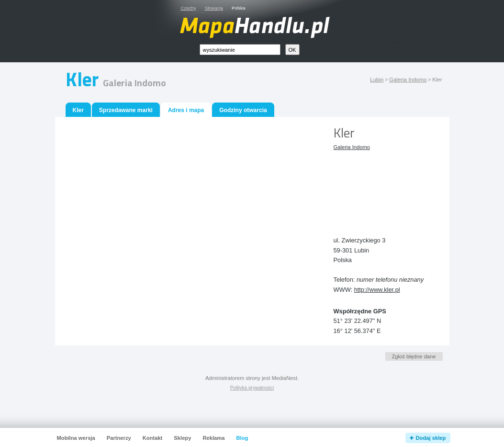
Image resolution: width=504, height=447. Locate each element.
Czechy (189, 8)
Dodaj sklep (431, 438)
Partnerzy (119, 438)
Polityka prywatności (252, 388)
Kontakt (153, 438)
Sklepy (182, 438)
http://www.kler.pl (377, 290)
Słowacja (214, 8)
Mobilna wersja (76, 438)
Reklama (213, 438)
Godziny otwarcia (243, 110)
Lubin (377, 80)
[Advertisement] (377, 186)
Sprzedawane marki (126, 110)
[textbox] (240, 50)
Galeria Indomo (408, 80)
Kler (78, 110)
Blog (242, 438)
